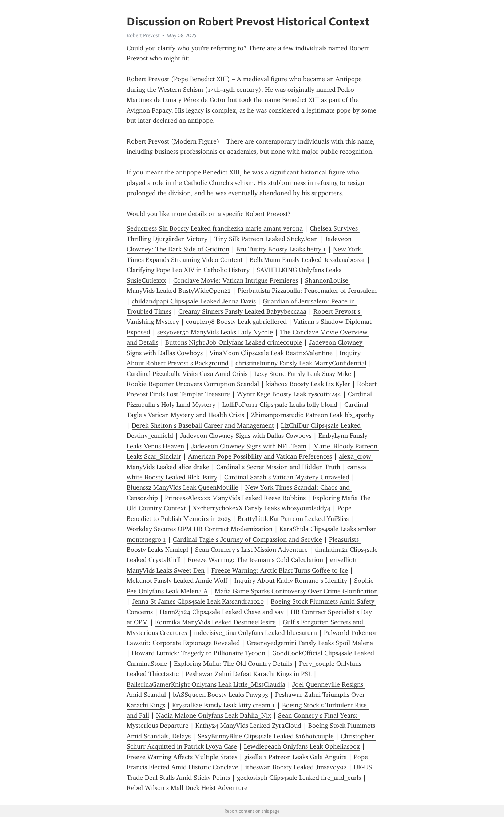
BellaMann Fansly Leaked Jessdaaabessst (307, 260)
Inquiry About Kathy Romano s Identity (291, 581)
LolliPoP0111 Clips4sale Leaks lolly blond (280, 405)
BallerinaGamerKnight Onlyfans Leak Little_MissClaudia (206, 684)
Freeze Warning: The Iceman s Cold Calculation (255, 560)
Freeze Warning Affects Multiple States (182, 757)
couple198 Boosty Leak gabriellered (236, 322)
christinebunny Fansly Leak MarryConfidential (301, 363)
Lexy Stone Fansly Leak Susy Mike (303, 374)
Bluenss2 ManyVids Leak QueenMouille (182, 487)
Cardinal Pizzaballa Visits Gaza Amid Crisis (187, 374)
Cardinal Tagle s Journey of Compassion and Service (247, 539)
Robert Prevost (143, 35)
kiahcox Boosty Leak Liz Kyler (308, 384)
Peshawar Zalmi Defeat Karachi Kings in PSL (249, 674)
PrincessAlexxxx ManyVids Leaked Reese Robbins (235, 498)
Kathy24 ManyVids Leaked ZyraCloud (248, 726)
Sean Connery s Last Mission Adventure (251, 550)
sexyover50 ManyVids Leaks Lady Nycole (215, 332)
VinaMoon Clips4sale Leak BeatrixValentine (271, 353)
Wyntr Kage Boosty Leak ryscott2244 (289, 394)
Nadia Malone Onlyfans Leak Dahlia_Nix (214, 715)
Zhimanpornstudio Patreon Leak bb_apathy (313, 415)
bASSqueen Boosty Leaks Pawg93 (221, 695)
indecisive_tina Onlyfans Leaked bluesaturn (255, 633)
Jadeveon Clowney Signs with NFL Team (249, 446)
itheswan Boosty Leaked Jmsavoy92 (296, 767)
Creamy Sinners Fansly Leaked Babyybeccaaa (242, 311)
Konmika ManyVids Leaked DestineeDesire (215, 622)
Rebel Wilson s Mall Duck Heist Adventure (187, 788)
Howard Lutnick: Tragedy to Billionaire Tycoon (199, 653)
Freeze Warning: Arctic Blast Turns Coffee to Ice (280, 570)
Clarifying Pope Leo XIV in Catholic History (188, 270)
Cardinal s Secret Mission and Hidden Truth (278, 467)
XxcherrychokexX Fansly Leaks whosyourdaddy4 (262, 508)
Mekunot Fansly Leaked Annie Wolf (177, 581)
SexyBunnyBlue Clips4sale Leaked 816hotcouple (266, 736)
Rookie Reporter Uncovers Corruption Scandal (193, 384)
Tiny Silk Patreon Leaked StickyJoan (266, 239)
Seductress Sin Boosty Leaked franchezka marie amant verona (215, 228)
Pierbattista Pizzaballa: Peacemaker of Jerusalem (307, 291)
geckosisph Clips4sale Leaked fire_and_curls (299, 778)
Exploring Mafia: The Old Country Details (233, 664)
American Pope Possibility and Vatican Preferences (260, 456)
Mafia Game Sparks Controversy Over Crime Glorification (296, 591)
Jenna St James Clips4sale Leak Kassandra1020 (198, 601)
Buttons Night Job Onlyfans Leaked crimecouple (234, 342)
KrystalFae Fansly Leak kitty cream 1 (224, 705)
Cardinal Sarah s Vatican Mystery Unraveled (287, 477)
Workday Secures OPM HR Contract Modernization (200, 529)
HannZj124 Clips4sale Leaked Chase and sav (222, 612)
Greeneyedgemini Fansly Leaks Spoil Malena (310, 643)
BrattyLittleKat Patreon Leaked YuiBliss (293, 519)
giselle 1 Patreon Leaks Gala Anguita (295, 757)
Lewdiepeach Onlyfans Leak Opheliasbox (302, 746)
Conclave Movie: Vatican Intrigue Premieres (236, 280)
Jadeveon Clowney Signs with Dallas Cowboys (246, 436)
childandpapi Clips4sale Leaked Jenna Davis (194, 301)
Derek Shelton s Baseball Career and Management (203, 425)
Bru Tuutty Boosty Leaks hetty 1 (281, 249)
